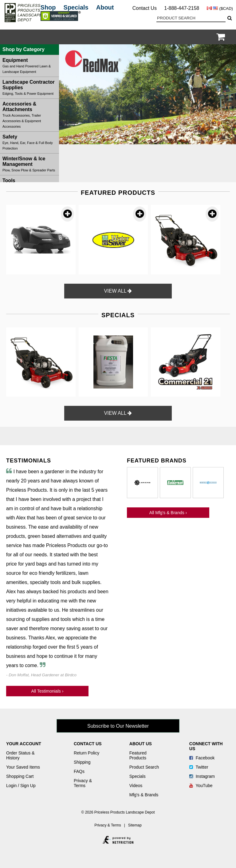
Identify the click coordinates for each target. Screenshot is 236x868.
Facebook (202, 758)
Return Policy (87, 753)
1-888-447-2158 (182, 8)
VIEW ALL (118, 291)
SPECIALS (118, 315)
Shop (48, 7)
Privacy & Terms (83, 783)
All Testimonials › (47, 691)
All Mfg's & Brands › (168, 513)
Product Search (144, 767)
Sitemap (135, 825)
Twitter (199, 767)
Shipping (82, 762)
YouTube (201, 786)
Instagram (202, 776)
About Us (141, 744)
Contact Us (145, 8)
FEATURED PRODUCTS (118, 193)
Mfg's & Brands (144, 795)
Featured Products (138, 755)
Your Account (24, 744)
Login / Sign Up (21, 786)
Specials (76, 7)
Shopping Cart (20, 776)
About (105, 7)
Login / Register (213, 37)
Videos (136, 786)
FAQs (79, 771)
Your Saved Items (23, 767)
